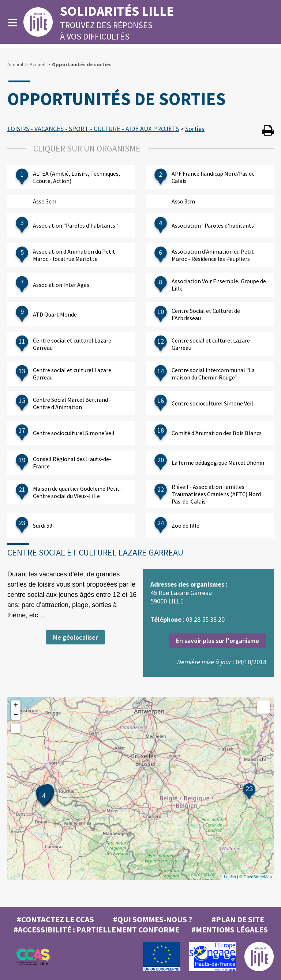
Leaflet (230, 877)
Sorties (195, 129)
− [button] (16, 715)
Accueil (15, 64)
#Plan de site (238, 919)
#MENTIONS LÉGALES (230, 929)
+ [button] (16, 705)
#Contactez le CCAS (55, 919)
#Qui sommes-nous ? (153, 919)
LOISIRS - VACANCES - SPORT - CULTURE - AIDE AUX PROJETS (93, 129)
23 (249, 789)
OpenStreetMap (258, 877)
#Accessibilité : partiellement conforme (96, 929)
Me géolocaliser (75, 637)
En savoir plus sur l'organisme (218, 641)
